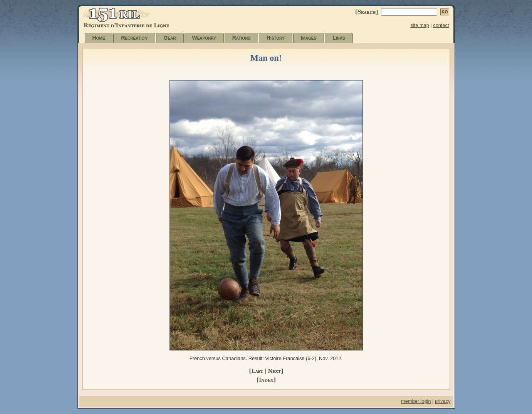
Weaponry (204, 38)
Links (339, 38)
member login (416, 401)
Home (99, 38)
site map (420, 25)
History (276, 38)
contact (441, 25)
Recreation (134, 38)
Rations (241, 38)
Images (309, 38)
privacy (443, 401)
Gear (170, 38)
